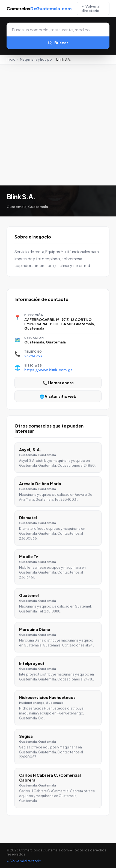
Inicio (11, 59)
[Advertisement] (58, 125)
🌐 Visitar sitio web (58, 396)
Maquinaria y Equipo (36, 59)
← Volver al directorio (91, 8)
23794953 (33, 356)
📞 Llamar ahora (58, 383)
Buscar (58, 43)
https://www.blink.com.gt (48, 370)
